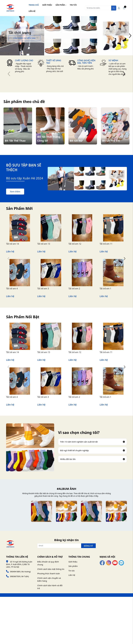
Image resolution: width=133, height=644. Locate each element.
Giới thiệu (47, 5)
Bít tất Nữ (76, 141)
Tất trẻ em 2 (74, 289)
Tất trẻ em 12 (75, 244)
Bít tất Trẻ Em (111, 141)
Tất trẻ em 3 (43, 289)
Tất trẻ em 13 (44, 244)
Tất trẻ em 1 (105, 289)
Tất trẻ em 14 (12, 244)
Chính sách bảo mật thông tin (51, 569)
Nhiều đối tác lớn (93, 459)
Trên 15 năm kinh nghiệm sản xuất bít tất (93, 442)
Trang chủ (34, 5)
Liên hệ (32, 11)
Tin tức (73, 5)
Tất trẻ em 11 (106, 244)
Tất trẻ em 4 (12, 289)
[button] (130, 36)
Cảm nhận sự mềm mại (24, 38)
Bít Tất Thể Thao (15, 141)
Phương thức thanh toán (49, 573)
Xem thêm (15, 192)
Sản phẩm (61, 5)
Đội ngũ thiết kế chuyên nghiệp (93, 450)
